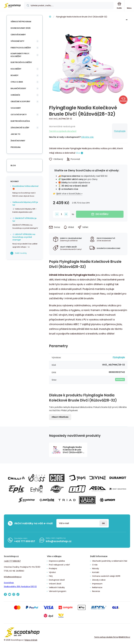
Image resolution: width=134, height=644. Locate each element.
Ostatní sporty (19, 115)
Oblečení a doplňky (20, 101)
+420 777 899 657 (25, 541)
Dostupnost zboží (57, 580)
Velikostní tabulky (57, 587)
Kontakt (96, 572)
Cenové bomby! (18, 35)
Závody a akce (99, 580)
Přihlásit (103, 523)
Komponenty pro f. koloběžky (20, 55)
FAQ (51, 576)
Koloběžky (16, 69)
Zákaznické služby (20, 128)
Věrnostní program (21, 22)
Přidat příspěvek (60, 417)
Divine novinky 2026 (21, 28)
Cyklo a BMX (17, 82)
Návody (96, 569)
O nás (95, 565)
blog (13, 165)
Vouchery (16, 108)
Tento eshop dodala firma (106, 637)
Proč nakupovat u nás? (59, 565)
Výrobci (52, 572)
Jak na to (15, 134)
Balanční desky (18, 88)
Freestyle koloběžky (21, 48)
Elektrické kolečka (20, 121)
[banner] (12, 6)
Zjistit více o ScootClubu (68, 194)
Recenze (96, 591)
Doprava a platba (57, 561)
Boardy (14, 75)
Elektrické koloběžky (21, 62)
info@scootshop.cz (59, 541)
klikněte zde (87, 137)
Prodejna (16, 147)
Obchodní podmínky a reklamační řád (110, 561)
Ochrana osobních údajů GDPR (106, 576)
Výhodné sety (17, 41)
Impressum (97, 584)
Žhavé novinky (18, 141)
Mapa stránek (31, 640)
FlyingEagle (120, 131)
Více (78, 153)
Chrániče (15, 95)
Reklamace (97, 587)
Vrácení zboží (55, 584)
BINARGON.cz (124, 637)
